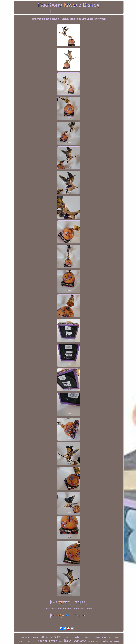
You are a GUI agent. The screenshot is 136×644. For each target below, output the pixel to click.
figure (98, 637)
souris (28, 637)
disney (68, 641)
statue (92, 638)
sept (47, 637)
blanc (87, 637)
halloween (99, 642)
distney (36, 637)
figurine (43, 641)
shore (57, 637)
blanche (116, 642)
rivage (53, 641)
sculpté (28, 642)
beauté (105, 637)
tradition (72, 638)
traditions (80, 641)
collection (79, 637)
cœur (63, 638)
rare (34, 641)
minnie (91, 641)
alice (67, 638)
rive (60, 641)
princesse (22, 641)
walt (117, 638)
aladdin (22, 638)
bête (111, 642)
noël (42, 637)
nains (51, 638)
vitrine (111, 637)
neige (106, 641)
